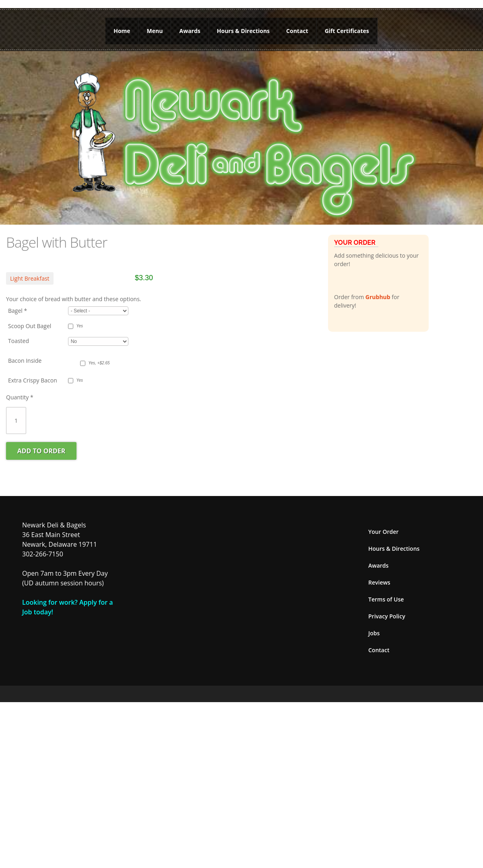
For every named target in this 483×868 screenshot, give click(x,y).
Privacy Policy (387, 616)
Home (122, 31)
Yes (79, 326)
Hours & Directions (243, 31)
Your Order (383, 532)
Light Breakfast (30, 278)
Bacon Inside (25, 361)
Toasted (19, 341)
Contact (297, 31)
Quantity (20, 397)
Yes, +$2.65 (99, 363)
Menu (155, 31)
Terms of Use (386, 599)
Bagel (18, 311)
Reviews (379, 582)
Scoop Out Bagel (30, 326)
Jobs (374, 633)
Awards (190, 31)
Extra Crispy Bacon (33, 380)
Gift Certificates (347, 31)
